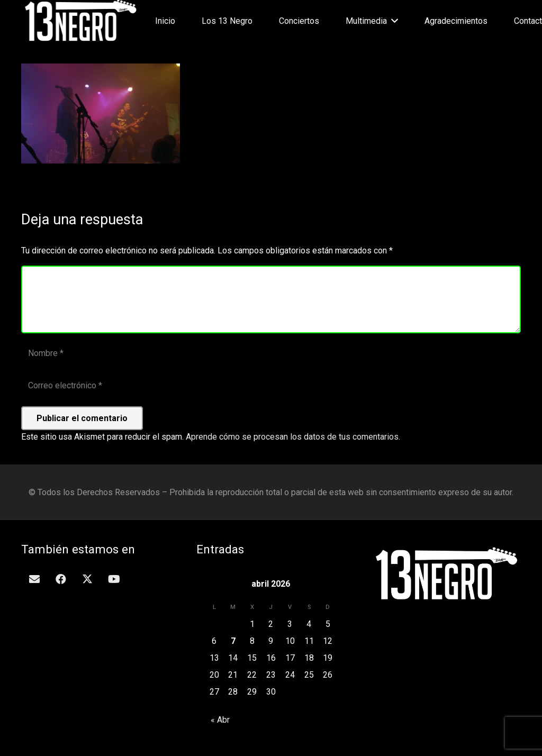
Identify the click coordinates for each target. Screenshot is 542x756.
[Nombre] (271, 354)
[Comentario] (271, 299)
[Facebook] (61, 579)
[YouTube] (114, 579)
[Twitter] (87, 579)
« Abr (220, 720)
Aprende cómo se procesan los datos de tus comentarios (292, 437)
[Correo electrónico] (271, 386)
